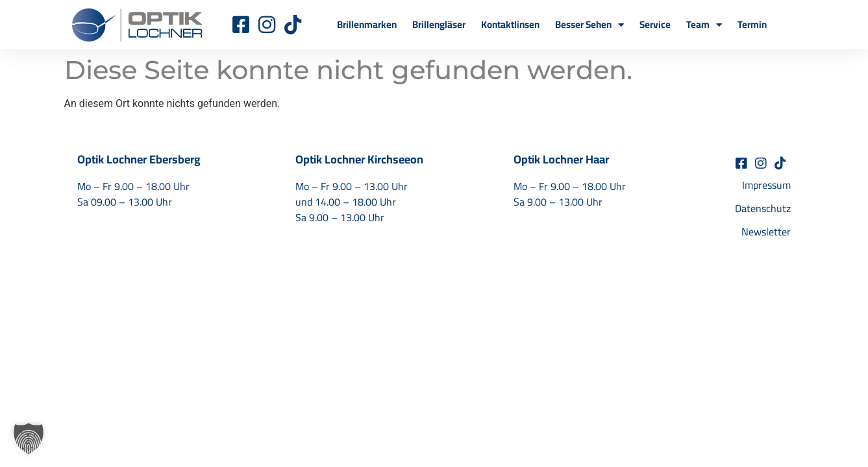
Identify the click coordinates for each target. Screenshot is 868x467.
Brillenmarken (367, 24)
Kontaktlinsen (510, 24)
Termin (752, 24)
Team (704, 25)
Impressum (766, 185)
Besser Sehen (589, 25)
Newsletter (766, 232)
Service (655, 24)
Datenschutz (763, 208)
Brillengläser (439, 24)
